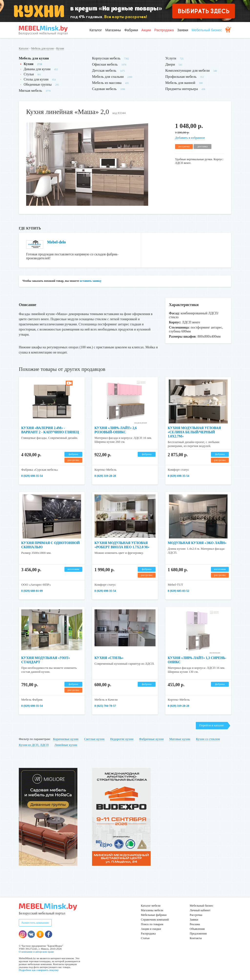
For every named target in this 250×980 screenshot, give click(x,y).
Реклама (195, 924)
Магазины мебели (152, 910)
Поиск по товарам (152, 924)
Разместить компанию (35, 923)
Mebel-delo (56, 242)
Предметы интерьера (182, 89)
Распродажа (164, 30)
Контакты (196, 938)
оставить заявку (91, 281)
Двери (170, 64)
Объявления (197, 929)
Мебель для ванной (180, 83)
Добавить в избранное (190, 138)
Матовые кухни (180, 739)
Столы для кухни (36, 79)
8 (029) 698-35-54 (32, 476)
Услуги (171, 58)
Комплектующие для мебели (187, 70)
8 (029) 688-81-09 (32, 591)
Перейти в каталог (212, 725)
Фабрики (131, 30)
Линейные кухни (66, 745)
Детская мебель (104, 70)
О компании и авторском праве (36, 952)
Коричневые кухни (66, 739)
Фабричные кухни (151, 739)
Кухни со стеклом (208, 739)
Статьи (145, 938)
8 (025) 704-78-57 (105, 706)
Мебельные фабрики (154, 915)
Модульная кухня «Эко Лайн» (197, 543)
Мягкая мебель (30, 91)
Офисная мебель (105, 64)
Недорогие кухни (122, 739)
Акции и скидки (151, 929)
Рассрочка (196, 915)
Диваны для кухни (37, 69)
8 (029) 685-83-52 (178, 591)
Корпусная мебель (106, 58)
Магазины (113, 30)
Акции (146, 30)
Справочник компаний (155, 920)
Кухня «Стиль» (109, 658)
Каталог (96, 30)
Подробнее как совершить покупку (39, 970)
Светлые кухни (94, 739)
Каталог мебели (151, 906)
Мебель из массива (107, 83)
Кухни (60, 48)
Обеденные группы (38, 85)
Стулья (29, 74)
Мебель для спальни (108, 77)
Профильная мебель (181, 77)
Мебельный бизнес (207, 30)
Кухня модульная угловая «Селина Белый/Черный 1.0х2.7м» (194, 432)
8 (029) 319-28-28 (105, 476)
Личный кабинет (200, 910)
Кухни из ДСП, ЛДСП (34, 745)
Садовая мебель (104, 89)
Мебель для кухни (43, 48)
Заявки (183, 30)
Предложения (198, 934)
